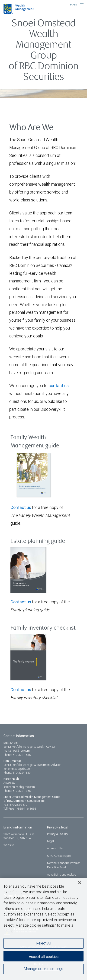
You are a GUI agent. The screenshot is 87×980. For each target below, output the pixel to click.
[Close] (80, 885)
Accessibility (55, 848)
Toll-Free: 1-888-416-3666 (20, 809)
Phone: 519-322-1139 (17, 773)
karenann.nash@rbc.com (19, 787)
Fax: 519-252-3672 (15, 805)
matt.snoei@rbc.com (17, 751)
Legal (50, 841)
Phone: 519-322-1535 (17, 755)
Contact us (21, 507)
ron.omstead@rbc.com (18, 769)
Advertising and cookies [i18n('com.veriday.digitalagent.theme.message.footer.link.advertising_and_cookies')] (62, 875)
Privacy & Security (58, 834)
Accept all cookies (44, 958)
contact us (59, 386)
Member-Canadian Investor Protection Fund (63, 865)
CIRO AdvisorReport (59, 856)
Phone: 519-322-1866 (17, 791)
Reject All (43, 945)
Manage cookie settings (43, 971)
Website (9, 845)
